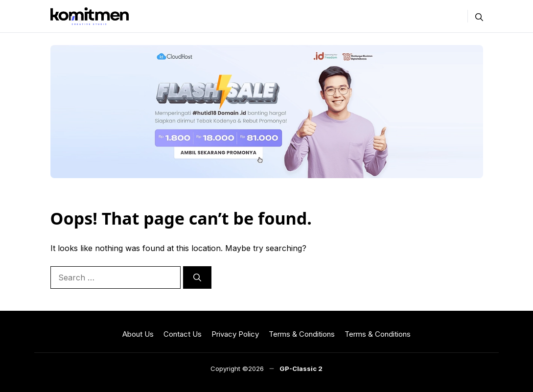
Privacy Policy (235, 334)
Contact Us (183, 334)
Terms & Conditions (302, 334)
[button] (479, 16)
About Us (138, 334)
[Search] (197, 277)
